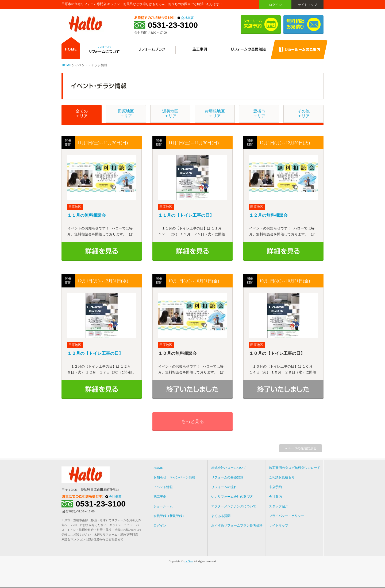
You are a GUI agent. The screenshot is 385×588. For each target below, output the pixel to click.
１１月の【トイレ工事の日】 (186, 215)
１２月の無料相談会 (268, 215)
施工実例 (160, 497)
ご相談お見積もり (282, 477)
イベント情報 (163, 487)
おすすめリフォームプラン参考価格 (237, 525)
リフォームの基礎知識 (227, 477)
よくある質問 (221, 516)
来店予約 (275, 487)
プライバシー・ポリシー (287, 516)
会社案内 (275, 497)
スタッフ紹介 (279, 506)
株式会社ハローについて (229, 468)
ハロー (189, 561)
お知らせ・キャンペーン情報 (174, 477)
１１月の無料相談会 (87, 215)
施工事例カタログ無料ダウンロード (295, 468)
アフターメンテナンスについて (234, 506)
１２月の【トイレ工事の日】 (95, 353)
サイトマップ (307, 5)
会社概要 (187, 18)
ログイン (275, 5)
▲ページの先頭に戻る (301, 448)
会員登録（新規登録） (170, 516)
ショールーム (163, 506)
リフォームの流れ (224, 487)
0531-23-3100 (173, 25)
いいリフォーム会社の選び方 (232, 497)
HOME (66, 65)
